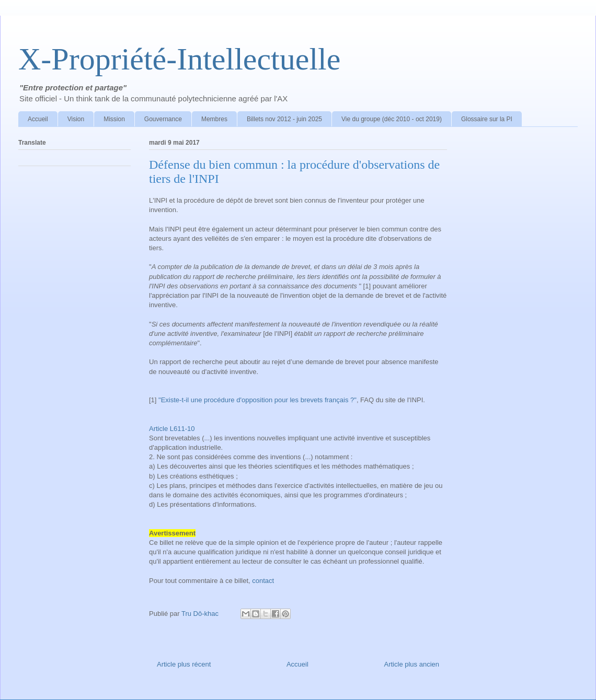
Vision (76, 119)
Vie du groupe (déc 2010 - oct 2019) (392, 119)
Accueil (38, 119)
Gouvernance (163, 119)
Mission (114, 119)
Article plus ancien (412, 664)
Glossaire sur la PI (487, 119)
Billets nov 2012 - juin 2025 (284, 119)
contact (263, 581)
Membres (214, 119)
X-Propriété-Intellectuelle (179, 59)
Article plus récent (184, 664)
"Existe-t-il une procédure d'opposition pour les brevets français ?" (257, 400)
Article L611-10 (173, 429)
